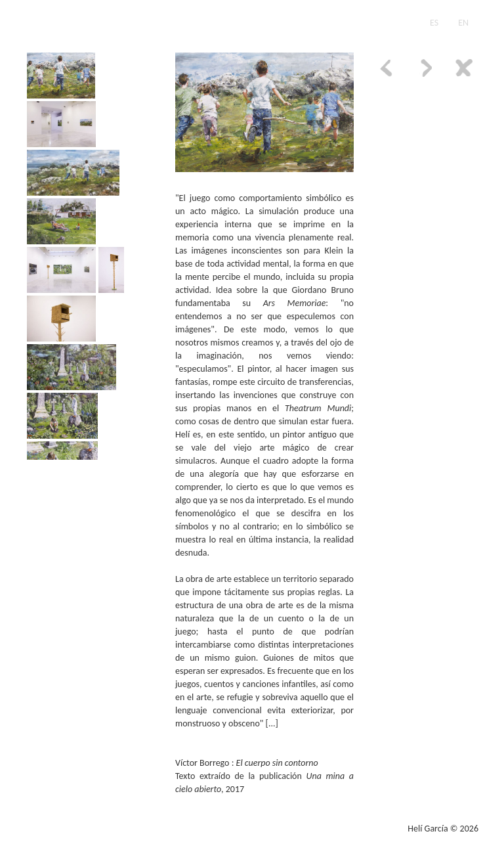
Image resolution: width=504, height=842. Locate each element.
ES (434, 23)
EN (463, 23)
